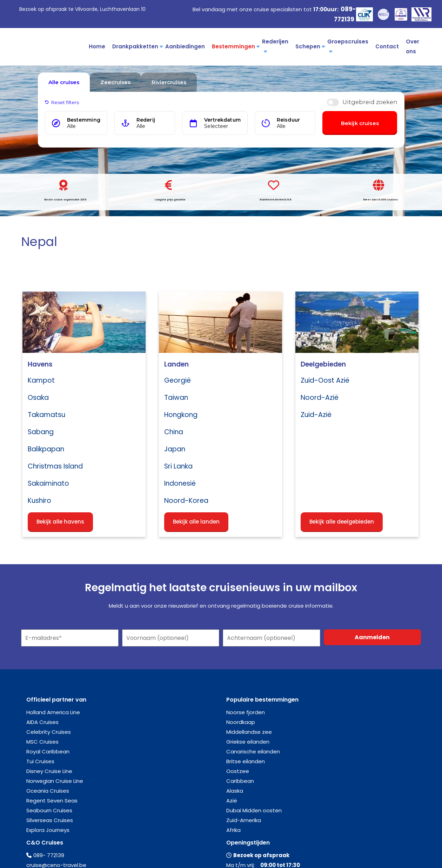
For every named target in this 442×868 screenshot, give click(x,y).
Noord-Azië (320, 398)
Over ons (413, 46)
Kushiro (39, 501)
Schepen (310, 46)
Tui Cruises (40, 761)
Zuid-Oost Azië (325, 380)
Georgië (178, 380)
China (174, 432)
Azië (232, 801)
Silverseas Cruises (50, 820)
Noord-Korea (186, 501)
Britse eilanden (246, 761)
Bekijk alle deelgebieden (342, 522)
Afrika (233, 830)
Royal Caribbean (48, 751)
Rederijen (275, 46)
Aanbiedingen (185, 46)
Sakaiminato (48, 483)
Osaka (38, 398)
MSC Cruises (42, 742)
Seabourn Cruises (49, 810)
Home (97, 46)
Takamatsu (46, 415)
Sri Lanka (178, 466)
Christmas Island (55, 466)
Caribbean (240, 781)
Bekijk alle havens (60, 522)
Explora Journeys (48, 830)
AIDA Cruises (42, 722)
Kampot (41, 380)
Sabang (41, 432)
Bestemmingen (235, 46)
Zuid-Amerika (244, 820)
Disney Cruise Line (49, 771)
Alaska (235, 791)
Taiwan (176, 398)
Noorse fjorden (246, 712)
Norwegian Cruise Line (55, 781)
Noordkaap (241, 722)
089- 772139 (49, 855)
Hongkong (181, 415)
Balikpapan (46, 449)
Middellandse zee (249, 732)
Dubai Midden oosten (254, 810)
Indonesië (180, 483)
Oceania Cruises (48, 791)
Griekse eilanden (248, 742)
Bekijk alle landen (196, 522)
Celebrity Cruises (49, 732)
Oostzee (238, 771)
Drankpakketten (137, 46)
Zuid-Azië (316, 415)
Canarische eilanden (253, 751)
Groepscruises (348, 46)
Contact (387, 46)
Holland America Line (53, 712)
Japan (175, 449)
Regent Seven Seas (52, 801)
